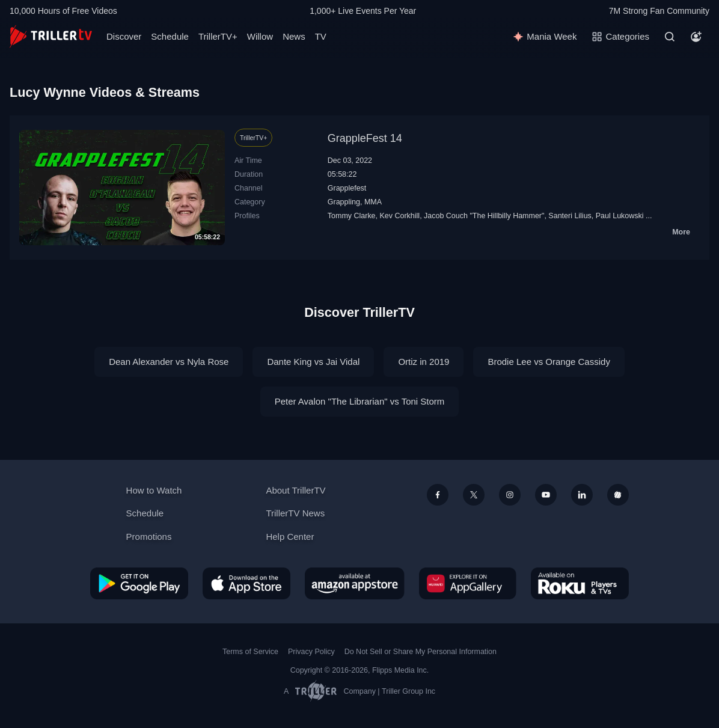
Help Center (290, 537)
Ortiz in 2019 (424, 362)
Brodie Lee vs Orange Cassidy (549, 362)
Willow (260, 36)
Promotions (149, 537)
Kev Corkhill (400, 216)
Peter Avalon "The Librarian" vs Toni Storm (360, 401)
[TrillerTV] (51, 36)
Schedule (170, 36)
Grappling (344, 202)
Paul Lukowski (620, 216)
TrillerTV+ (218, 36)
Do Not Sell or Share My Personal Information (421, 652)
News (294, 36)
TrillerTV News (295, 513)
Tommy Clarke (352, 216)
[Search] (670, 37)
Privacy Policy (311, 652)
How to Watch (154, 490)
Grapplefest (347, 188)
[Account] (696, 37)
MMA (373, 202)
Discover (124, 36)
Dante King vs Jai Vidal (313, 362)
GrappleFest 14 (365, 138)
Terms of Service (250, 652)
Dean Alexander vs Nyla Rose (169, 362)
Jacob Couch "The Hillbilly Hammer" (484, 216)
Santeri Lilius (570, 216)
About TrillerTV (295, 490)
